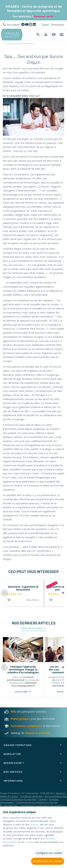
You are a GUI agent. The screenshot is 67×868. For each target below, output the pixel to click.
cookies (35, 825)
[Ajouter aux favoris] (9, 600)
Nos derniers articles (34, 623)
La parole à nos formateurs (20, 43)
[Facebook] (23, 25)
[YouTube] (27, 25)
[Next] (63, 593)
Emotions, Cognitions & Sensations (23, 588)
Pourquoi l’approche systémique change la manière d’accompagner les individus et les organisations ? (23, 670)
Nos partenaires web (56, 796)
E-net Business (27, 805)
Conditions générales (31, 796)
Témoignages (57, 25)
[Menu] (62, 35)
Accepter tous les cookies (48, 861)
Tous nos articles (32, 628)
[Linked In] (34, 25)
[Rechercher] (38, 35)
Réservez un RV (43, 16)
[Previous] (4, 593)
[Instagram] (30, 25)
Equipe (45, 25)
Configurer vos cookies (49, 853)
